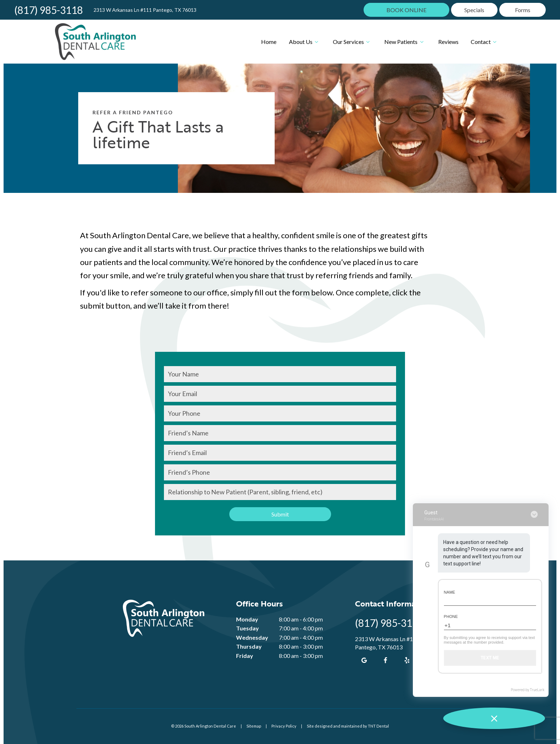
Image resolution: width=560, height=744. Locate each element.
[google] (364, 660)
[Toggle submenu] (316, 42)
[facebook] (385, 660)
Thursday (249, 646)
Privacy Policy (284, 726)
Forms (523, 10)
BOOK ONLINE (406, 10)
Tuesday (247, 628)
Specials (474, 10)
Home (269, 42)
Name (450, 592)
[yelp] (407, 660)
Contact (485, 42)
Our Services (352, 42)
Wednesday (252, 637)
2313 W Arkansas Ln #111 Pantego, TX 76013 (145, 10)
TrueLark (537, 690)
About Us (305, 42)
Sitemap (254, 726)
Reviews (448, 42)
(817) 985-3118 (49, 10)
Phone (451, 616)
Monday (247, 619)
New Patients (405, 42)
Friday (245, 656)
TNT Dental (378, 726)
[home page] (95, 42)
